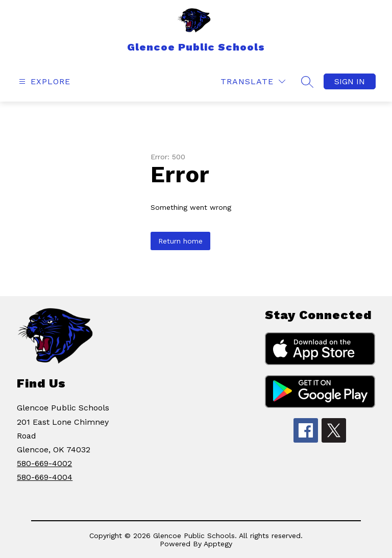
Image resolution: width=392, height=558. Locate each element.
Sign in (350, 81)
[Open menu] (43, 81)
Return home (180, 241)
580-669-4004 (45, 477)
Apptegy (218, 544)
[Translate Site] (253, 81)
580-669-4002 (44, 463)
